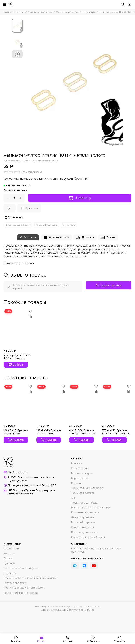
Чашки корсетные (83, 517)
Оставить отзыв (109, 285)
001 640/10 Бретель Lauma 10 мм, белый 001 (82, 432)
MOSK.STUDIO (61, 610)
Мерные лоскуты (82, 473)
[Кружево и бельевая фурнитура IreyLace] (11, 4)
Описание (28, 237)
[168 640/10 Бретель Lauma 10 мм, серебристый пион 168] (51, 403)
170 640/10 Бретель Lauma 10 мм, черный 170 (116, 432)
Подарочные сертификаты (88, 537)
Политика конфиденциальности (24, 588)
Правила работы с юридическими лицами (30, 578)
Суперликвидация (83, 527)
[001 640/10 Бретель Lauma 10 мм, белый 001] (84, 403)
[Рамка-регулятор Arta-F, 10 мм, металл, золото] (18, 328)
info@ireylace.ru (18, 473)
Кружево (77, 483)
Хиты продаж (79, 468)
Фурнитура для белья (40, 12)
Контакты (9, 554)
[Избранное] (10, 208)
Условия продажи (15, 583)
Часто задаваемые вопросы (21, 568)
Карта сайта (95, 607)
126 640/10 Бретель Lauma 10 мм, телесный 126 (16, 432)
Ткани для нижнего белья (87, 488)
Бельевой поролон (83, 522)
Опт (73, 498)
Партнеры (10, 573)
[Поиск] (123, 4)
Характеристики (56, 237)
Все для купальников (84, 532)
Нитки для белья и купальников (91, 508)
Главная (8, 12)
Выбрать (16, 365)
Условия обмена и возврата (21, 593)
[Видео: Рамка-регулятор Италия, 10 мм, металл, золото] (17, 54)
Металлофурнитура (67, 12)
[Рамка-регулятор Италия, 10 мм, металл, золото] (74, 84)
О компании (11, 549)
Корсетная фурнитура (85, 512)
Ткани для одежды (83, 493)
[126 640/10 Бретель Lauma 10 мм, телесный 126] (18, 403)
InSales (91, 610)
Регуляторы (89, 12)
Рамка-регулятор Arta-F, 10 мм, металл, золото (18, 357)
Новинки (77, 463)
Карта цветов (79, 478)
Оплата (108, 237)
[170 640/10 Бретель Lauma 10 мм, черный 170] (117, 403)
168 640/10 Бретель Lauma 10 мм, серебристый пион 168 (51, 432)
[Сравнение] (29, 208)
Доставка (85, 237)
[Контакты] (130, 4)
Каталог (20, 12)
